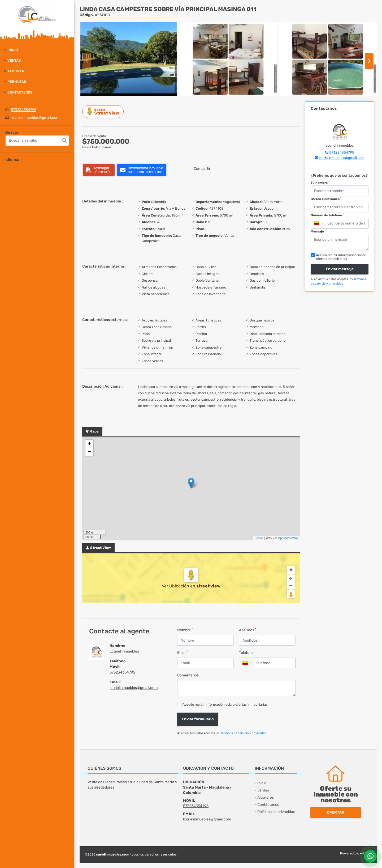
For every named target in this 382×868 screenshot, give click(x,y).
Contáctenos (20, 92)
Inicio (13, 50)
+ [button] (90, 444)
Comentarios (188, 675)
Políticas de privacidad (276, 812)
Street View (104, 111)
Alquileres (266, 797)
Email (183, 652)
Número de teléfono (327, 215)
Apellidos (248, 630)
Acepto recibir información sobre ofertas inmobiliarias (225, 704)
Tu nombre (320, 183)
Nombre (185, 630)
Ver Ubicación (176, 586)
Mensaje (318, 231)
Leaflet (259, 538)
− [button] (90, 452)
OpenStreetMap (288, 538)
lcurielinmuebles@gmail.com (35, 118)
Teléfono (247, 652)
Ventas (14, 60)
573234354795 (24, 110)
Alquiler (16, 71)
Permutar (17, 82)
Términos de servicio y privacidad (243, 733)
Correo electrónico (326, 199)
